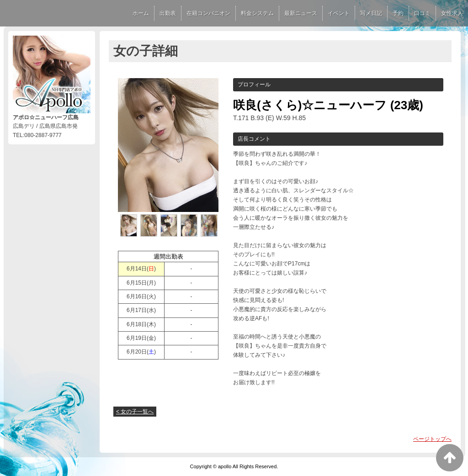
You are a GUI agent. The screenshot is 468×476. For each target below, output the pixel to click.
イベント (339, 13)
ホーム (141, 13)
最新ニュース (301, 13)
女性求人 (452, 13)
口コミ (422, 13)
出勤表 (168, 13)
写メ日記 (371, 13)
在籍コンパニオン (208, 13)
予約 (398, 13)
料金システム (257, 13)
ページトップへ (432, 439)
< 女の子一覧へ (135, 412)
